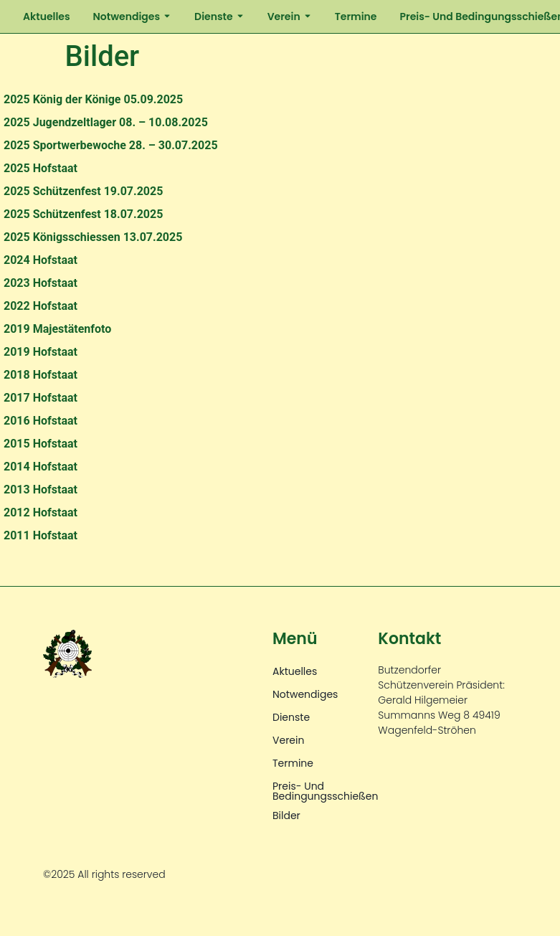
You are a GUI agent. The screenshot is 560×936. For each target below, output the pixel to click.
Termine (356, 16)
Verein (290, 16)
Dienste (219, 16)
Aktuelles (47, 16)
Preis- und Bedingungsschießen (325, 791)
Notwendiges (133, 16)
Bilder (286, 816)
